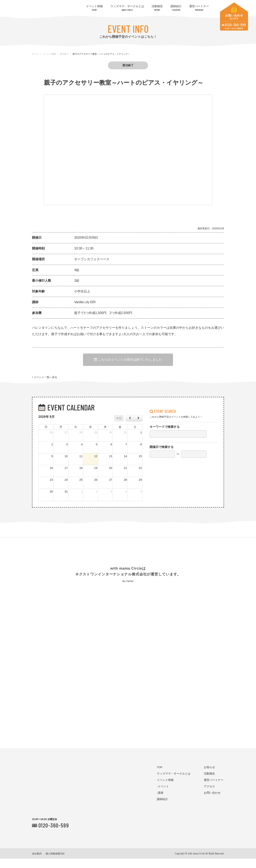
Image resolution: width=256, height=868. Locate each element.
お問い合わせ (212, 802)
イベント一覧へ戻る (45, 383)
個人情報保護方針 (55, 863)
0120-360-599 (54, 835)
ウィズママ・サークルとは (127, 8)
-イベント (163, 796)
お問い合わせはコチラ (234, 17)
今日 (119, 428)
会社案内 (37, 863)
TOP (160, 777)
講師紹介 (176, 8)
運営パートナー (199, 8)
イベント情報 (94, 8)
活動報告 (157, 8)
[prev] (130, 428)
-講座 (160, 802)
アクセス (209, 796)
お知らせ (209, 777)
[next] (138, 428)
